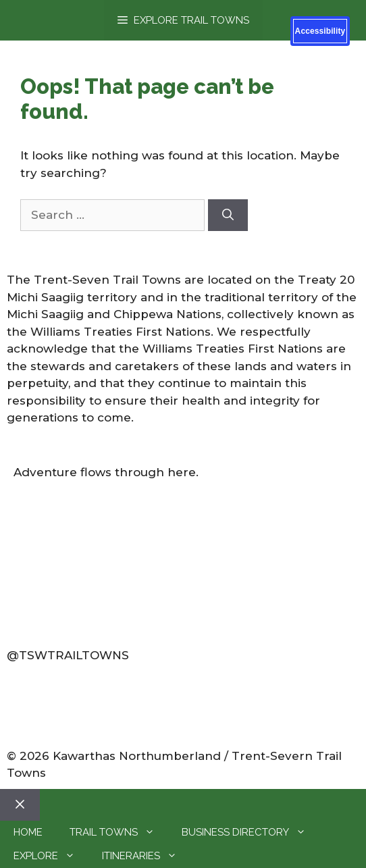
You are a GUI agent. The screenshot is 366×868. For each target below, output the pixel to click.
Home (28, 832)
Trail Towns (119, 833)
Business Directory (251, 833)
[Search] (228, 215)
